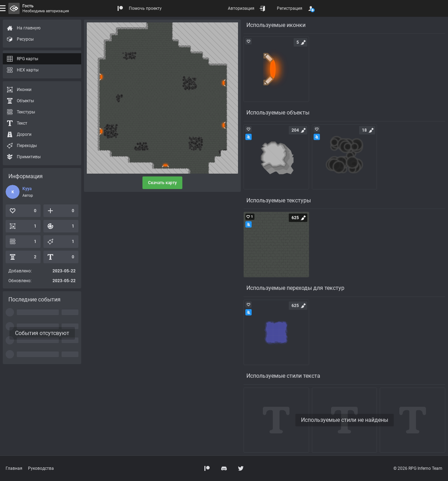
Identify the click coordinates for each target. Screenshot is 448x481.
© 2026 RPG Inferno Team (418, 468)
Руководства (41, 468)
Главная (14, 468)
